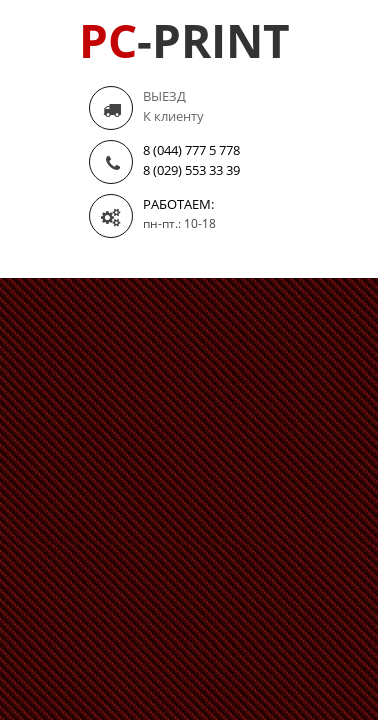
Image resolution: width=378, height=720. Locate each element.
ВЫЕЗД (164, 96)
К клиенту (173, 116)
